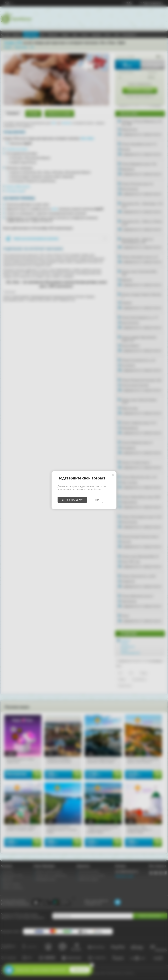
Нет (97, 500)
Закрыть (113, 475)
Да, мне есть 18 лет (72, 500)
